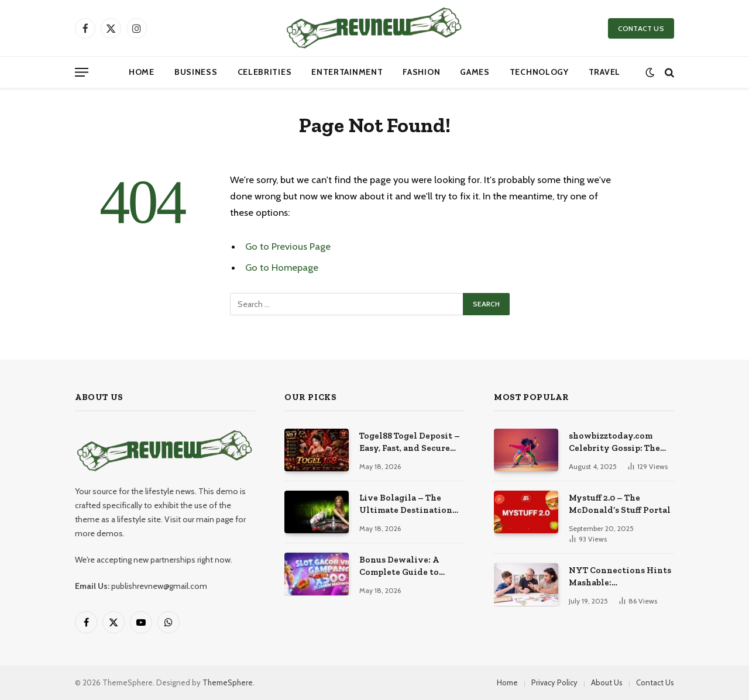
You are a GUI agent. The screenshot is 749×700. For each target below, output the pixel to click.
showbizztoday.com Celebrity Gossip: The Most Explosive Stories (618, 443)
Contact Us (655, 682)
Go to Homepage (282, 267)
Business (196, 72)
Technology (539, 72)
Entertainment (347, 72)
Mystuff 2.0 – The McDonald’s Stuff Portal (620, 504)
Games (475, 72)
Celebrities (265, 72)
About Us (607, 682)
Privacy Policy (554, 682)
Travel (604, 72)
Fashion (421, 72)
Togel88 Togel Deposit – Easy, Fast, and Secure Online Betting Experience (410, 443)
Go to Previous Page (288, 246)
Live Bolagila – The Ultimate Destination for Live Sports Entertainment (406, 505)
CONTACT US (641, 28)
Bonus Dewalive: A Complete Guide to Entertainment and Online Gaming (401, 567)
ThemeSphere (228, 682)
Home (142, 72)
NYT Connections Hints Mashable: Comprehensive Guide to (620, 577)
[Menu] (82, 72)
